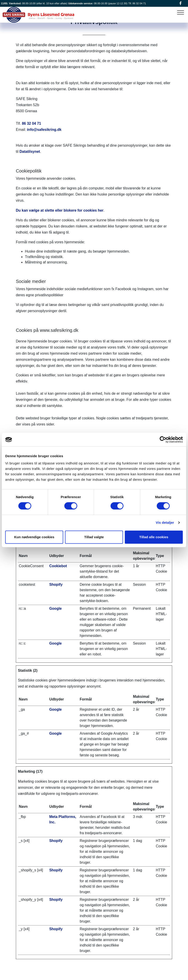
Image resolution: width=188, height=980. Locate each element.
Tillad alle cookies (154, 537)
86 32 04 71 (32, 123)
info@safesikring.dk (44, 130)
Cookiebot (58, 566)
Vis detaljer (165, 522)
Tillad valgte (94, 537)
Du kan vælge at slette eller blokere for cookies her (60, 210)
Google (55, 608)
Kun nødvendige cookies (34, 537)
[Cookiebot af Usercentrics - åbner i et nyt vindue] (163, 440)
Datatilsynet (30, 152)
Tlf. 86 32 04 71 (137, 3)
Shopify (56, 584)
